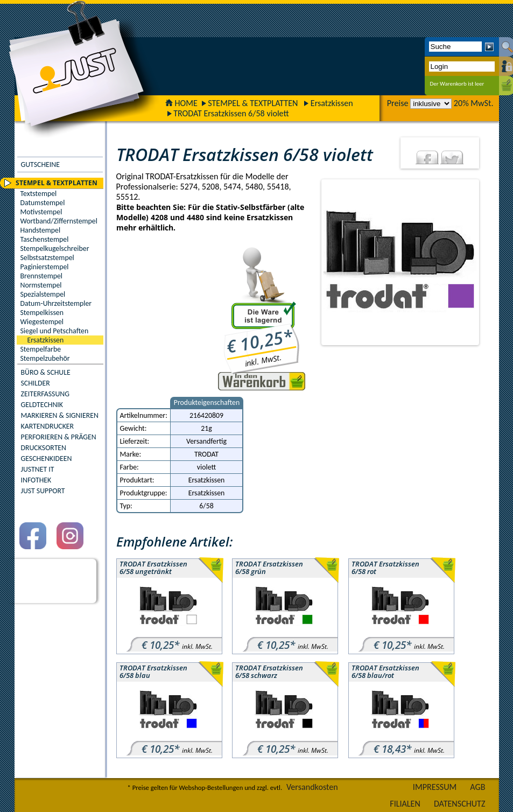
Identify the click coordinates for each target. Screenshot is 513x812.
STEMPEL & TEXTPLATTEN (253, 103)
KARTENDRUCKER (48, 426)
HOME (181, 103)
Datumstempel (43, 203)
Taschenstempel (45, 239)
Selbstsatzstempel (47, 258)
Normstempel (41, 285)
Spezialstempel (43, 294)
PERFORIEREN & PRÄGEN (59, 437)
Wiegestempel (42, 322)
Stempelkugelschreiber (55, 248)
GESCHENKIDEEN (47, 458)
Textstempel (39, 194)
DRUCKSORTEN (44, 448)
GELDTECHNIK (42, 405)
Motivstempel (41, 212)
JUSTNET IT (38, 469)
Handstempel (41, 230)
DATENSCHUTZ (460, 804)
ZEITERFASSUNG (45, 394)
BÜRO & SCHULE (46, 372)
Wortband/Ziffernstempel (59, 221)
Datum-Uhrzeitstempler (56, 303)
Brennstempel (41, 276)
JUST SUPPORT (43, 491)
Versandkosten (312, 787)
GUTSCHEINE (40, 164)
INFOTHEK (36, 480)
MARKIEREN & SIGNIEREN (60, 415)
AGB (477, 787)
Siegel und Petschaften (55, 331)
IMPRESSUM (435, 787)
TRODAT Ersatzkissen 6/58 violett (231, 113)
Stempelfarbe (41, 349)
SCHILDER (36, 383)
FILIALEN (405, 804)
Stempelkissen (42, 313)
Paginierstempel (45, 267)
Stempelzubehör (45, 358)
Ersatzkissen (332, 103)
